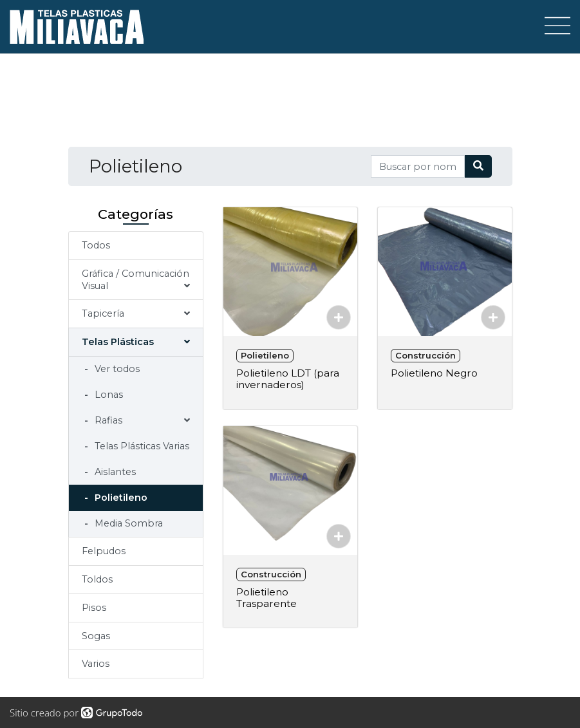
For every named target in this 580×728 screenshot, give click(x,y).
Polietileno (120, 498)
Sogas (96, 636)
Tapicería (103, 313)
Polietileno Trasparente (267, 598)
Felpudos (104, 551)
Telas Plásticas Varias (141, 446)
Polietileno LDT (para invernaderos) (288, 379)
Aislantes (114, 472)
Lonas (108, 395)
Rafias (107, 420)
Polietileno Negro (434, 373)
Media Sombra (127, 523)
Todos (96, 245)
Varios (96, 664)
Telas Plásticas (118, 342)
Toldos (97, 579)
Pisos (94, 608)
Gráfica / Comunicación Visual (136, 280)
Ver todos (116, 369)
